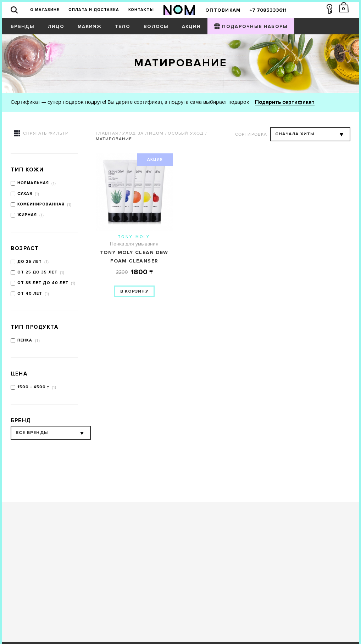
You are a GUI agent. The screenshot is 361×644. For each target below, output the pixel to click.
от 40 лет (30, 293)
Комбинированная (41, 204)
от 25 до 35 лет (38, 272)
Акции (191, 27)
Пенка (26, 340)
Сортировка (251, 134)
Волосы (156, 27)
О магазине (45, 10)
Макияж (90, 27)
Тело (123, 27)
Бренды (23, 27)
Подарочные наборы (255, 27)
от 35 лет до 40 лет (43, 283)
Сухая (25, 194)
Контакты (141, 10)
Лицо (56, 27)
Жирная (27, 215)
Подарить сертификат (285, 102)
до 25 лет (30, 262)
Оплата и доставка (94, 10)
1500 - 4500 (32, 387)
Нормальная (33, 183)
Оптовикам (223, 10)
